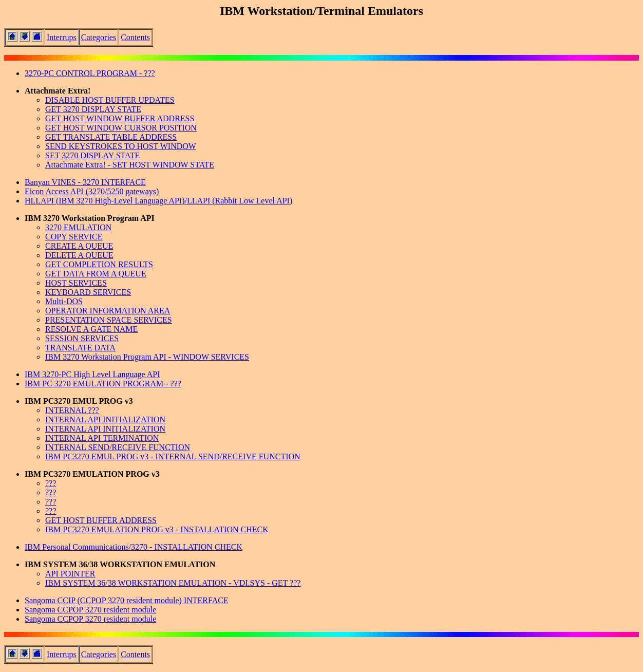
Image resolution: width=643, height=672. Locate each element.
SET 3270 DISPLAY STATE (92, 155)
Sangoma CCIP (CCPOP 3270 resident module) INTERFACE (127, 600)
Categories (99, 37)
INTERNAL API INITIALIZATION (105, 419)
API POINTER (70, 574)
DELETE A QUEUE (79, 255)
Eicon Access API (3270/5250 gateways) (92, 191)
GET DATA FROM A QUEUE (96, 274)
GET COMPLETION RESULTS (99, 264)
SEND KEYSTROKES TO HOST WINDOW (121, 146)
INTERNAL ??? (72, 410)
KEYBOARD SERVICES (88, 292)
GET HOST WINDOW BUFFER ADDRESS (120, 118)
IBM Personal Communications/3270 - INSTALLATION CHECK (134, 547)
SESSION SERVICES (82, 338)
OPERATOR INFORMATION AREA (108, 311)
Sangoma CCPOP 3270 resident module (90, 610)
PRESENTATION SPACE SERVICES (109, 320)
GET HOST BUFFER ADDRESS (101, 520)
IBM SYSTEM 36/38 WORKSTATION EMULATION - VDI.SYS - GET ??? (173, 583)
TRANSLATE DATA (80, 348)
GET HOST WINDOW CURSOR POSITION (121, 128)
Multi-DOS (64, 301)
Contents (135, 37)
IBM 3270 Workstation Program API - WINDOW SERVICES (147, 357)
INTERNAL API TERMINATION (102, 438)
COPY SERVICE (74, 237)
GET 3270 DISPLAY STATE (93, 109)
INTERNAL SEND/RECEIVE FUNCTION (118, 447)
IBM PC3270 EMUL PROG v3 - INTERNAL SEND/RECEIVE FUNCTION (173, 456)
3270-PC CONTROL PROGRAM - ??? (90, 73)
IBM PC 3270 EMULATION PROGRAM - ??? (103, 384)
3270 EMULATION (78, 227)
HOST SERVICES (76, 283)
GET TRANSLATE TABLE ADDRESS (111, 137)
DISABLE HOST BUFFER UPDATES (110, 100)
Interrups (62, 37)
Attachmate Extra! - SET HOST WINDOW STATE (130, 165)
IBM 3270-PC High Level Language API (92, 374)
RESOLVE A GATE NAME (91, 329)
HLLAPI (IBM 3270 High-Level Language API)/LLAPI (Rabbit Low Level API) (158, 201)
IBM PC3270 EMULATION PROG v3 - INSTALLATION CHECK (157, 529)
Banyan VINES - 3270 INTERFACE (85, 182)
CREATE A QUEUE (79, 246)
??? (51, 483)
